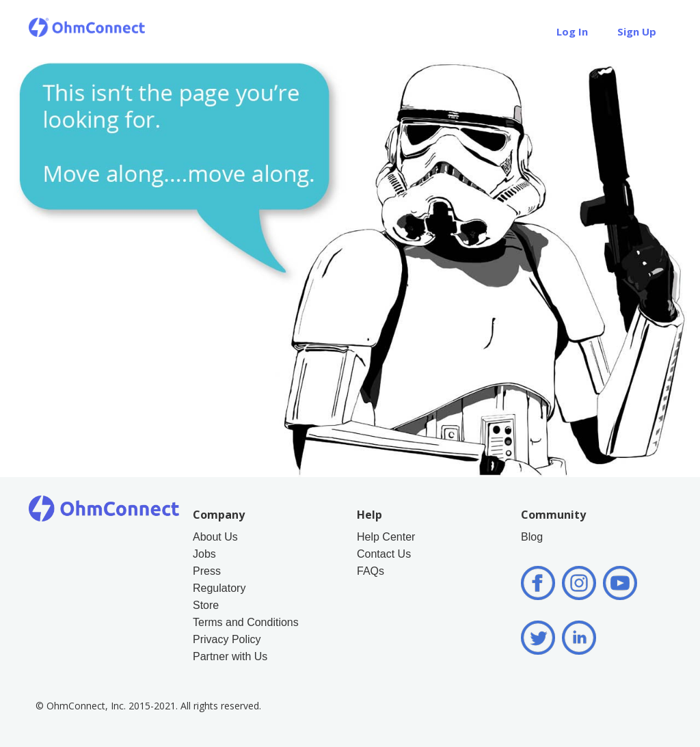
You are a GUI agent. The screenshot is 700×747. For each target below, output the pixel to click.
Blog (532, 537)
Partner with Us (230, 656)
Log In (572, 31)
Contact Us (384, 554)
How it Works (311, 31)
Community (553, 515)
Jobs (204, 554)
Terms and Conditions (246, 622)
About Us (398, 31)
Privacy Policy (227, 639)
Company (219, 515)
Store (464, 31)
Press (207, 571)
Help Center (386, 537)
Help (517, 31)
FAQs (371, 571)
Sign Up (637, 31)
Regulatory (219, 588)
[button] (311, 31)
